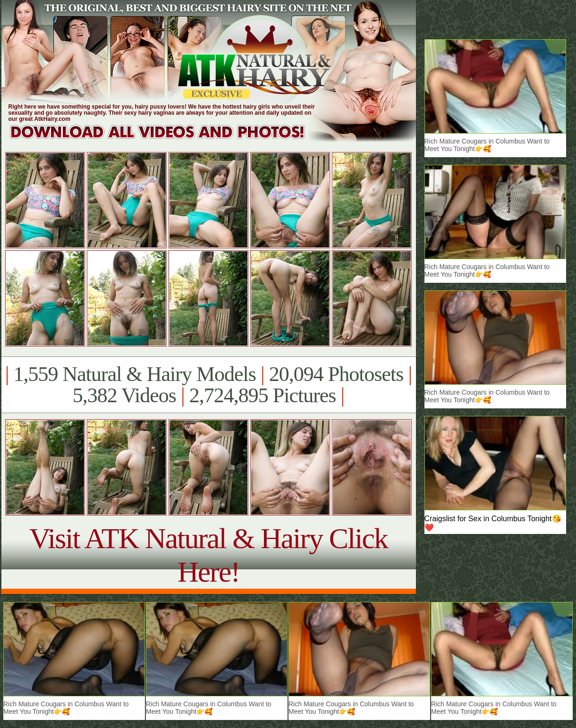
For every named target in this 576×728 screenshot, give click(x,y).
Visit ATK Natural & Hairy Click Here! (208, 555)
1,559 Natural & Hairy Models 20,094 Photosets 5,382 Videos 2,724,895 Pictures (208, 385)
